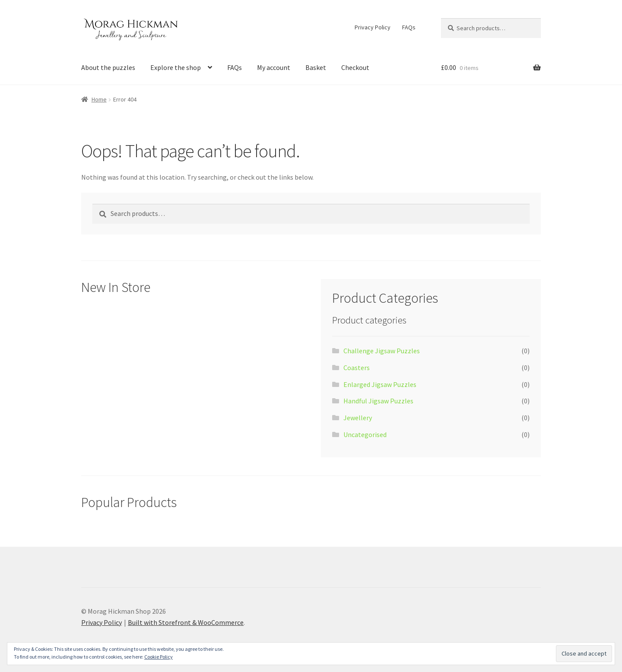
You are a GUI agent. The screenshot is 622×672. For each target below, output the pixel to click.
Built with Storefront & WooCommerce (186, 622)
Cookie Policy (159, 657)
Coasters (357, 368)
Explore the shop (176, 67)
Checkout (355, 67)
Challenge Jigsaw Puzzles (382, 351)
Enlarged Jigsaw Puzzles (380, 384)
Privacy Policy (373, 27)
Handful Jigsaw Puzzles (378, 401)
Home (99, 99)
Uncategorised (365, 434)
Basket (316, 67)
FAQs (409, 27)
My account (274, 67)
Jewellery (358, 418)
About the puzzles (108, 67)
